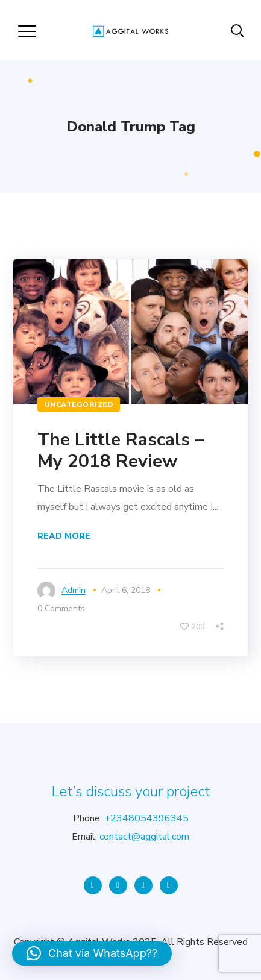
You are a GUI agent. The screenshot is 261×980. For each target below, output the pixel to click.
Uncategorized (79, 404)
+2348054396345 (146, 818)
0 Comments (61, 608)
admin (74, 590)
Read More (64, 536)
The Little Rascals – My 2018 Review (121, 451)
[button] (92, 953)
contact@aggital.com (144, 837)
